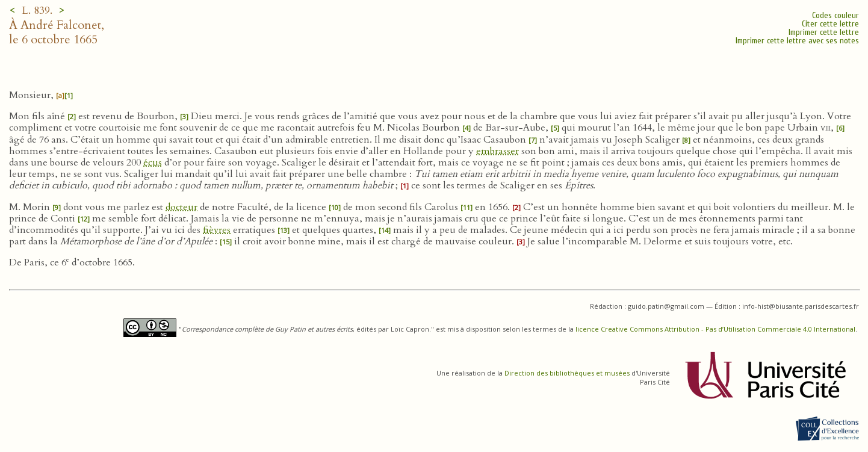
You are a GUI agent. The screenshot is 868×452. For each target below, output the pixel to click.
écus (153, 163)
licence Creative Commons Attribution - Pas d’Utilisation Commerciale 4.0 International (715, 329)
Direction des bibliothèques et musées (567, 373)
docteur (181, 207)
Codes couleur (835, 15)
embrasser (498, 151)
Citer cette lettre (830, 24)
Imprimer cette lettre (824, 32)
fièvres (217, 230)
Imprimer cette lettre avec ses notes (797, 41)
